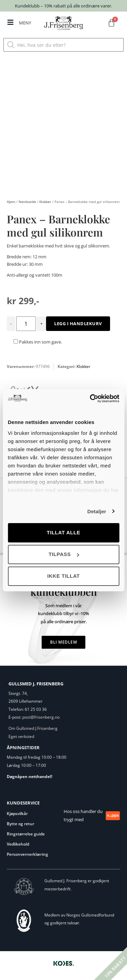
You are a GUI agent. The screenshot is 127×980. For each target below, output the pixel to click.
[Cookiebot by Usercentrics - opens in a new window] (90, 399)
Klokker (45, 202)
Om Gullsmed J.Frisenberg (33, 728)
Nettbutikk (27, 202)
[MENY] (10, 22)
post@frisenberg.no (41, 717)
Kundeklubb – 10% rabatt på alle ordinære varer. (63, 6)
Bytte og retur (20, 824)
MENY (25, 23)
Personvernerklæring (27, 854)
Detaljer (97, 511)
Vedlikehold (18, 844)
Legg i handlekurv (78, 323)
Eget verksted (21, 736)
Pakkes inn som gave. (38, 342)
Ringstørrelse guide (26, 834)
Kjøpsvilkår (17, 813)
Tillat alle (63, 532)
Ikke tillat (63, 576)
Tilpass (64, 554)
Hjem (11, 202)
